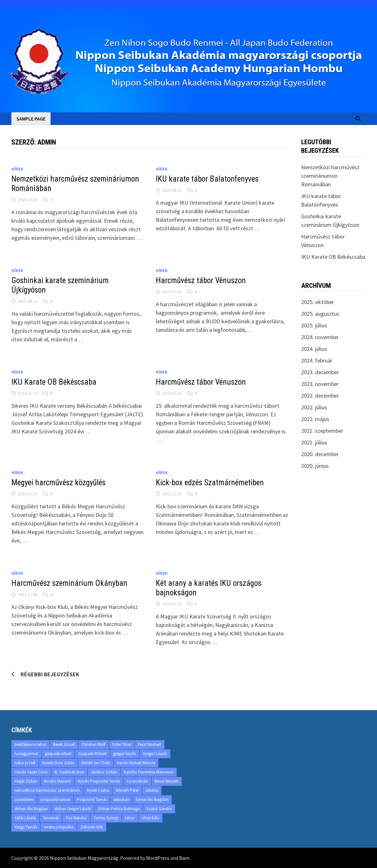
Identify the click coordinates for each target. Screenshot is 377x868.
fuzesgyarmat (26, 754)
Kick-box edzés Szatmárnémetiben (210, 483)
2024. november (320, 337)
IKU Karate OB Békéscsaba (54, 382)
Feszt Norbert (150, 744)
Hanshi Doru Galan (58, 763)
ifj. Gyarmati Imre (69, 772)
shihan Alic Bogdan (31, 809)
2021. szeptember (322, 431)
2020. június (315, 466)
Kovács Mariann (58, 781)
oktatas (152, 790)
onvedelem (24, 800)
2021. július (314, 442)
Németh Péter (127, 790)
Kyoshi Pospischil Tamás (99, 781)
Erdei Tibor (122, 744)
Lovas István (137, 781)
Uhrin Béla (150, 818)
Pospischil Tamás (92, 800)
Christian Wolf (94, 744)
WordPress (158, 858)
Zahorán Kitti (92, 827)
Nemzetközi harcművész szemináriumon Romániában (330, 176)
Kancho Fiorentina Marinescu (149, 772)
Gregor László (155, 754)
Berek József (64, 744)
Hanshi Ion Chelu (96, 763)
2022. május (315, 419)
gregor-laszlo (125, 754)
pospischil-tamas (55, 800)
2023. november (320, 384)
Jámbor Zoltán (104, 772)
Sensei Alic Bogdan (152, 800)
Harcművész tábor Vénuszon (201, 280)
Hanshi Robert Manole (136, 763)
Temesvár (51, 818)
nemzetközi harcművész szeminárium (47, 790)
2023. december (320, 372)
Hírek (17, 169)
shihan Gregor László (73, 809)
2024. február (317, 360)
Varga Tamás (26, 827)
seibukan (121, 800)
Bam (184, 858)
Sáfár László (25, 818)
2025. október (318, 302)
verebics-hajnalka (59, 827)
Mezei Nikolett (167, 781)
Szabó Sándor (159, 809)
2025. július (314, 325)
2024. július (314, 349)
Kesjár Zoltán (26, 781)
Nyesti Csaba (98, 790)
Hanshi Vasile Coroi (31, 772)
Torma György (106, 818)
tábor (130, 818)
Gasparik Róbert (92, 754)
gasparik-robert (58, 754)
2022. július (314, 407)
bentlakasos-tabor (30, 744)
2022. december (320, 396)
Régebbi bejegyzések (50, 674)
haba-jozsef (25, 763)
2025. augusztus (320, 314)
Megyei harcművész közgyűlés (58, 483)
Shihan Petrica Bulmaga (119, 809)
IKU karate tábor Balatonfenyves (207, 179)
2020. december (320, 454)
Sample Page (31, 119)
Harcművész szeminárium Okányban (69, 583)
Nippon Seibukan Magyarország (84, 858)
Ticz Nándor (76, 818)
